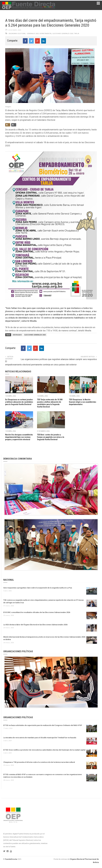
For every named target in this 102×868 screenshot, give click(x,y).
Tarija (76, 34)
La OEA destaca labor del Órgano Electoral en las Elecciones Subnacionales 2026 (35, 625)
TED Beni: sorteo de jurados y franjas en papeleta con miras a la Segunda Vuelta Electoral (51, 437)
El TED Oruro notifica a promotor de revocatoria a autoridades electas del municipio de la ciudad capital (44, 750)
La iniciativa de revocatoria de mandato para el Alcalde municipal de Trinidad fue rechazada (40, 738)
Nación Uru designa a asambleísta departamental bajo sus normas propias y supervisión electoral (19, 437)
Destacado (17, 335)
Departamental (46, 34)
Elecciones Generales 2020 (63, 34)
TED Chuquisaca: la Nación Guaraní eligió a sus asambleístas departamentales (83, 402)
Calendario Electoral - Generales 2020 (24, 34)
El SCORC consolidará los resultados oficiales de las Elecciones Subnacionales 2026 (37, 612)
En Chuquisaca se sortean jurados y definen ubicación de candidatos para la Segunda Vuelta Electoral (19, 402)
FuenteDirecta (11, 859)
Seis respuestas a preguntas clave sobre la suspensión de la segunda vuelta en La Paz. (38, 588)
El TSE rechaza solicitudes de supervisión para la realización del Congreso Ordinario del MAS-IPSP (43, 725)
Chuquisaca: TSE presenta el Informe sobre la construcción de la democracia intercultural (39, 762)
